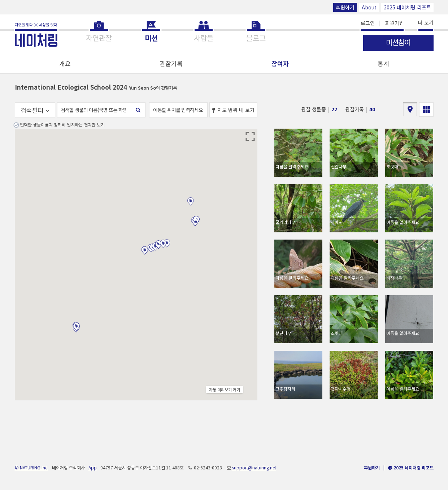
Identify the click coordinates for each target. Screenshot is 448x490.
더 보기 (426, 22)
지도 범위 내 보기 (233, 110)
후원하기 (345, 7)
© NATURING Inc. (32, 467)
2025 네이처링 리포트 (407, 7)
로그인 (368, 23)
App (93, 467)
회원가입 (395, 23)
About (369, 7)
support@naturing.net (254, 467)
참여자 (280, 63)
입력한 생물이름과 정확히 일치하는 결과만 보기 (62, 124)
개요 (65, 63)
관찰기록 (171, 63)
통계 (383, 63)
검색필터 (35, 110)
